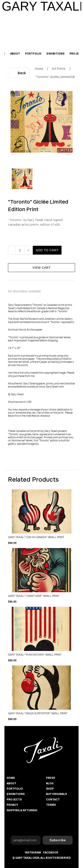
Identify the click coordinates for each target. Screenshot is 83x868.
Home (39, 69)
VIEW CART (41, 274)
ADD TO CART (47, 257)
